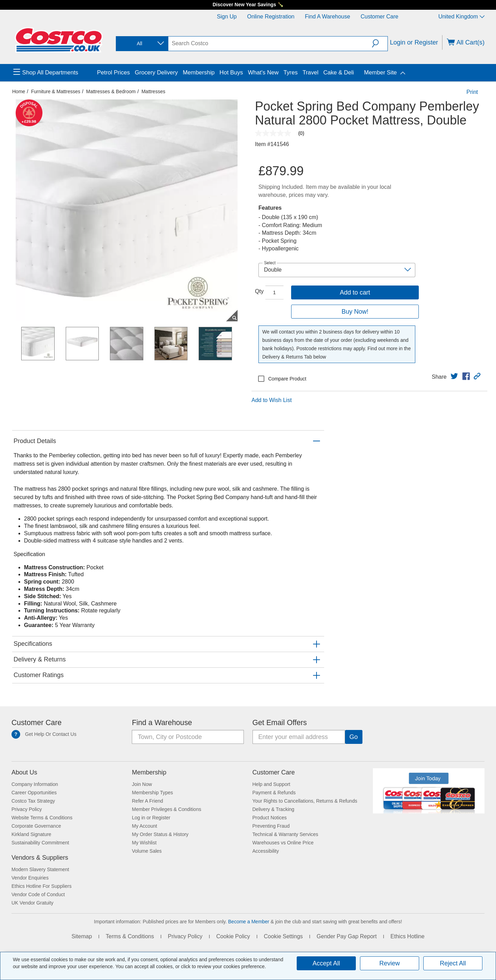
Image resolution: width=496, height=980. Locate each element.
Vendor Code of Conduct (38, 894)
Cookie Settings (283, 936)
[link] (454, 376)
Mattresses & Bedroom (111, 91)
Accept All (326, 963)
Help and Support (271, 784)
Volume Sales (147, 851)
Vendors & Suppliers (40, 858)
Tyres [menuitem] (291, 73)
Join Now (142, 784)
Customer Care (379, 17)
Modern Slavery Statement (40, 869)
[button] (380, 43)
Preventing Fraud (271, 826)
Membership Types (152, 793)
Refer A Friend (147, 801)
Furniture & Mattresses (56, 91)
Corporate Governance (36, 826)
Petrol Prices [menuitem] (113, 73)
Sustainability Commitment (40, 843)
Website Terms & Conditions (42, 818)
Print (472, 92)
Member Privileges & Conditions (166, 809)
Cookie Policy (233, 936)
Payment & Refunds (274, 793)
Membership (149, 772)
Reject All (453, 963)
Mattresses (153, 91)
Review (389, 963)
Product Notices (270, 818)
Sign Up (227, 17)
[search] (270, 43)
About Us (24, 772)
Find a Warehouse (328, 17)
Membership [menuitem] (199, 73)
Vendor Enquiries (30, 878)
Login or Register (414, 42)
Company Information (35, 784)
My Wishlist (144, 843)
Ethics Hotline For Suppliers (42, 886)
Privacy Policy (27, 809)
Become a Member (249, 922)
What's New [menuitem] (263, 73)
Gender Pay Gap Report (347, 936)
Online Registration (271, 17)
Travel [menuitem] (311, 73)
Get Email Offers (280, 723)
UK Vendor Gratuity (33, 903)
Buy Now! (355, 312)
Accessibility (266, 851)
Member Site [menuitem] (380, 73)
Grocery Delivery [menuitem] (156, 73)
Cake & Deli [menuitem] (338, 73)
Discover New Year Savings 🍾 (248, 5)
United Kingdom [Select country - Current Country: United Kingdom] (461, 17)
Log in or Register (151, 818)
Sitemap (82, 936)
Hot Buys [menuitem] (231, 73)
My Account (144, 826)
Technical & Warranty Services (285, 834)
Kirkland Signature (31, 834)
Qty (259, 291)
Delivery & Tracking (274, 809)
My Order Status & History (160, 834)
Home (19, 91)
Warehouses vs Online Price (283, 843)
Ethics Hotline (408, 936)
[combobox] (142, 44)
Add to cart (355, 292)
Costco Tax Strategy (33, 801)
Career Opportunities (34, 793)
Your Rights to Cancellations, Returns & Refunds (305, 801)
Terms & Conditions (130, 936)
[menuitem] (54, 73)
